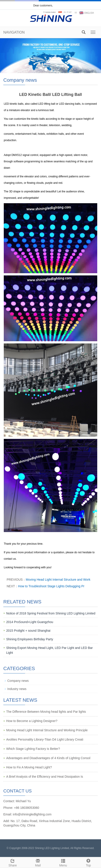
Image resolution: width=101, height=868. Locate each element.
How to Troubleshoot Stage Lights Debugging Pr (51, 586)
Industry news (17, 689)
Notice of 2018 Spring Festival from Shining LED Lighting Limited (51, 613)
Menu (63, 862)
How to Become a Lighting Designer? (32, 721)
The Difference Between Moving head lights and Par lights (46, 712)
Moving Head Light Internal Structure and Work (58, 580)
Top (88, 862)
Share (13, 862)
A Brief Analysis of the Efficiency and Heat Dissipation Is (45, 777)
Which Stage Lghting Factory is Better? (33, 749)
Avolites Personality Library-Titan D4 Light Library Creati (45, 739)
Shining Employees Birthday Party (30, 639)
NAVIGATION (14, 32)
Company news (18, 681)
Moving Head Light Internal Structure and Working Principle (47, 730)
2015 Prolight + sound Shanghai (28, 631)
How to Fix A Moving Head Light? (29, 767)
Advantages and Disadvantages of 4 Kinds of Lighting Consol (48, 758)
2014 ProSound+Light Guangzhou (30, 622)
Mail (38, 862)
